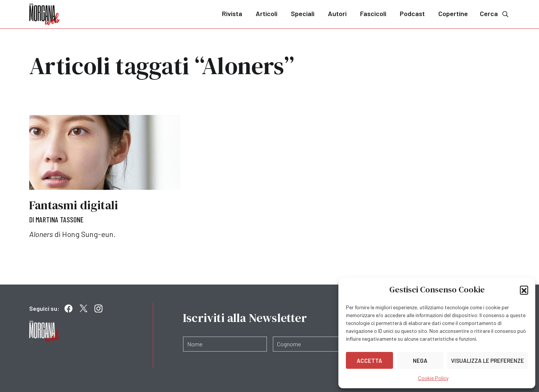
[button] (524, 290)
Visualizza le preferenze (488, 361)
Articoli (267, 13)
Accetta (369, 361)
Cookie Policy (433, 378)
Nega (420, 361)
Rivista (232, 13)
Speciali (303, 13)
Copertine (453, 13)
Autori (337, 13)
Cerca (495, 14)
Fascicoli (373, 13)
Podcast (412, 13)
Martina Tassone (60, 219)
